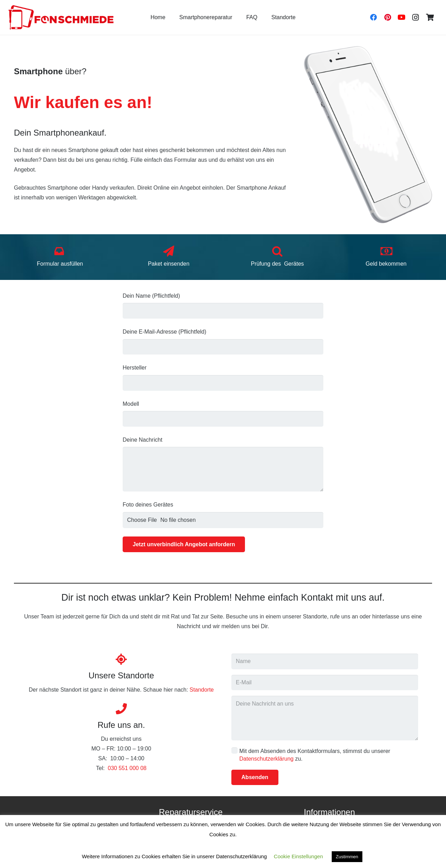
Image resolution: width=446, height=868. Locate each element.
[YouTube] (401, 17)
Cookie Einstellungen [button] (298, 856)
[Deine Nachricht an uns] (325, 718)
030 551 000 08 (127, 768)
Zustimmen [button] (347, 857)
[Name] (325, 661)
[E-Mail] (325, 683)
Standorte (202, 690)
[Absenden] (255, 778)
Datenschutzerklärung (267, 759)
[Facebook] (374, 17)
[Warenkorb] (430, 17)
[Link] (61, 17)
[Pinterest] (387, 17)
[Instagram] (415, 17)
